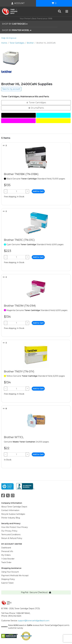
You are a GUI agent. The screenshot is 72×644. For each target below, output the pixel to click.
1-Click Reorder (8, 559)
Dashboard (6, 548)
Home (4, 43)
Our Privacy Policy (9, 531)
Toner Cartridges (17, 43)
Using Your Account (10, 572)
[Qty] (16, 191)
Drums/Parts (36, 108)
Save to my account (11, 89)
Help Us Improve (9, 38)
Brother (30, 43)
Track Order (6, 562)
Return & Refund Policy (12, 538)
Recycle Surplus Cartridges (13, 514)
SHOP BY (15, 24)
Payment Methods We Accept (15, 576)
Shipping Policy (8, 579)
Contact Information (10, 510)
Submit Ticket (7, 583)
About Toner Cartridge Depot (14, 507)
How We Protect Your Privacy (15, 527)
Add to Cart (38, 191)
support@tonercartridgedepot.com (34, 621)
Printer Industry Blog (11, 518)
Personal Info (7, 551)
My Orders (6, 555)
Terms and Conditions (11, 535)
